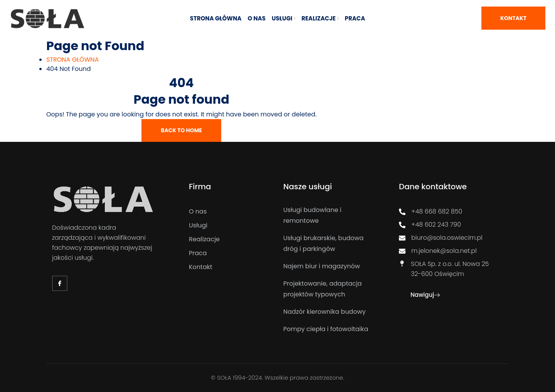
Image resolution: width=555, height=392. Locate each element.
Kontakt (513, 18)
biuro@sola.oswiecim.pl (441, 238)
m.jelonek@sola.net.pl (438, 251)
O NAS (257, 18)
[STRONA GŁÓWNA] (72, 60)
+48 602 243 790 (430, 225)
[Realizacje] (230, 239)
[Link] (48, 18)
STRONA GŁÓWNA (216, 18)
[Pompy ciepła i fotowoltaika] (330, 329)
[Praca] (230, 253)
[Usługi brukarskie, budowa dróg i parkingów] (330, 244)
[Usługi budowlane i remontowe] (330, 215)
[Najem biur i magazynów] (330, 266)
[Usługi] (230, 225)
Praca (355, 18)
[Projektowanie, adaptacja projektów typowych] (330, 289)
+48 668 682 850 (431, 211)
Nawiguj (425, 295)
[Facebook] (60, 283)
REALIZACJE (319, 18)
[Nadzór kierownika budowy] (330, 312)
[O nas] (230, 212)
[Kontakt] (230, 267)
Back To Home (181, 130)
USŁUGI (282, 18)
